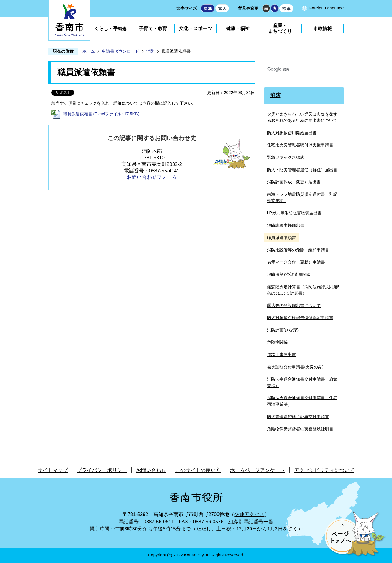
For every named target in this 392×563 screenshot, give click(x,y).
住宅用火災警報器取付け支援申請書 (300, 145)
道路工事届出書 (282, 355)
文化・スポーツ (196, 29)
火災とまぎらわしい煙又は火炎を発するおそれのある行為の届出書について (302, 117)
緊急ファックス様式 (286, 157)
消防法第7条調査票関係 (289, 274)
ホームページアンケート (257, 470)
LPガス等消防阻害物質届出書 (295, 213)
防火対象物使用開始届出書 (292, 133)
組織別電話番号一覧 (251, 522)
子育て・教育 (153, 29)
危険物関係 (277, 342)
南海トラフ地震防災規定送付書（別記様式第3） (302, 198)
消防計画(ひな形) (283, 330)
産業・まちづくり (280, 28)
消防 (150, 51)
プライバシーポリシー (102, 470)
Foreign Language (327, 8)
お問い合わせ (151, 470)
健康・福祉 (238, 29)
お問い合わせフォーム (152, 177)
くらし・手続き (111, 29)
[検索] (298, 69)
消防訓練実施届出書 (286, 225)
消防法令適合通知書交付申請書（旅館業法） (302, 382)
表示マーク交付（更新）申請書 (296, 262)
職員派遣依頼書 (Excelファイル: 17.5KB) (101, 114)
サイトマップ (53, 470)
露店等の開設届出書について (294, 305)
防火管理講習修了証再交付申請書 (298, 417)
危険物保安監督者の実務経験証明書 (300, 429)
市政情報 (323, 29)
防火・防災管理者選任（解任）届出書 (302, 170)
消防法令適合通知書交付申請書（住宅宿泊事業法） (302, 401)
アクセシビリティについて (324, 470)
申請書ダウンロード (121, 51)
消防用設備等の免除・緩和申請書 (298, 250)
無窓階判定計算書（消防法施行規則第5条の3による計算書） (303, 290)
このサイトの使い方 (198, 470)
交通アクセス (249, 514)
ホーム (89, 51)
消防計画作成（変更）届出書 (294, 182)
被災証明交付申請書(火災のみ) (295, 367)
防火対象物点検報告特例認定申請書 (300, 318)
